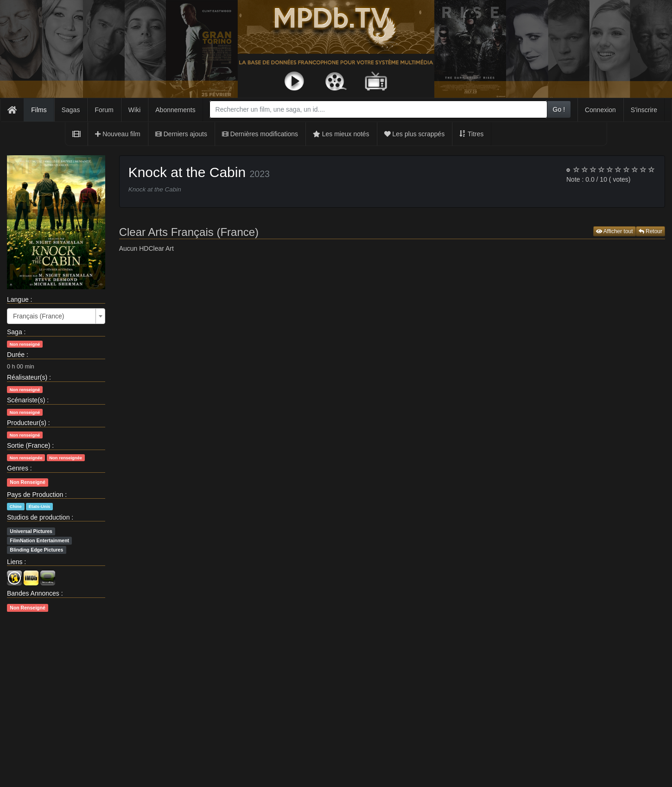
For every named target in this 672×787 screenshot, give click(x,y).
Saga (15, 332)
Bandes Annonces (33, 593)
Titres (471, 134)
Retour (650, 231)
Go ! (559, 109)
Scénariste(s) (26, 400)
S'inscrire (644, 110)
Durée (16, 355)
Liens (15, 562)
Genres (18, 468)
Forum (104, 110)
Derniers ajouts (181, 134)
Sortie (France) (29, 445)
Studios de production (38, 517)
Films (39, 110)
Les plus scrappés (415, 134)
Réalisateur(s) (27, 377)
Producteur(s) (27, 423)
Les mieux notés (341, 134)
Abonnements (175, 110)
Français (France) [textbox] (38, 316)
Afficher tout (615, 231)
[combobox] (378, 109)
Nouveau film (118, 134)
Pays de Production (35, 495)
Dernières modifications (260, 134)
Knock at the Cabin (187, 172)
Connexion (600, 110)
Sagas (71, 110)
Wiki (134, 110)
